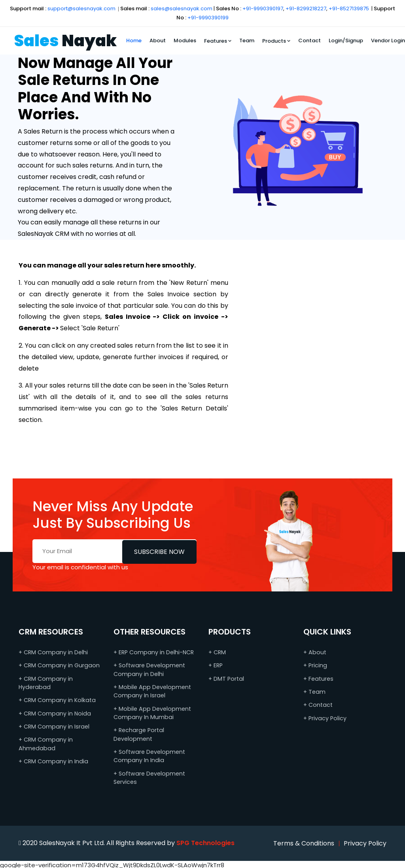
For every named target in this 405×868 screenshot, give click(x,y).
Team (247, 40)
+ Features (318, 678)
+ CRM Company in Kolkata (56, 700)
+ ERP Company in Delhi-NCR (153, 652)
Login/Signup (346, 40)
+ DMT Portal (226, 678)
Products (276, 41)
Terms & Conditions (304, 841)
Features (218, 41)
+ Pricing (315, 665)
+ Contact (318, 704)
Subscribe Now (159, 551)
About (158, 40)
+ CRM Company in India (52, 760)
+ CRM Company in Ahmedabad (45, 743)
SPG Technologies (205, 841)
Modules (185, 40)
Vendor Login (388, 40)
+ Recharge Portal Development (138, 733)
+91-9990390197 (263, 8)
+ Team (314, 691)
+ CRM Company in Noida (54, 713)
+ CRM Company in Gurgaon (58, 665)
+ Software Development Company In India (148, 755)
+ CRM (217, 652)
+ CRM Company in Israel (53, 726)
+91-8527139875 (349, 8)
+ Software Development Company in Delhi (148, 669)
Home (134, 40)
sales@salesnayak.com (182, 8)
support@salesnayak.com (81, 8)
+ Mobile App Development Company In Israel (151, 691)
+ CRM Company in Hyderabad (45, 683)
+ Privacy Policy (325, 717)
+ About (314, 652)
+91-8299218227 (306, 8)
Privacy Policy (365, 841)
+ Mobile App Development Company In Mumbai (151, 712)
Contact (309, 40)
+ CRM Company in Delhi (53, 652)
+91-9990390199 (208, 18)
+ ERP (216, 665)
